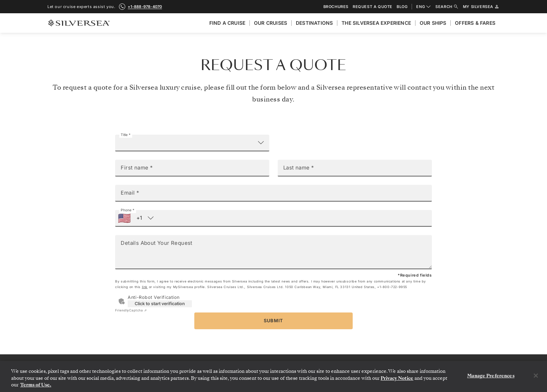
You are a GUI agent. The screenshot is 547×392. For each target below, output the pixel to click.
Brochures (336, 7)
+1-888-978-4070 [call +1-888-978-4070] (145, 7)
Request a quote (373, 7)
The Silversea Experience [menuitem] (376, 23)
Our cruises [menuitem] (271, 23)
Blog (402, 7)
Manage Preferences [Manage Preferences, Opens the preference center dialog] (491, 376)
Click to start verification (160, 304)
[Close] (536, 376)
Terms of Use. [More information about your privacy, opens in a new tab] (36, 385)
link (145, 287)
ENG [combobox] (424, 7)
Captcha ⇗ (131, 310)
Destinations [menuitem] (314, 23)
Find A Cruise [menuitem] (227, 23)
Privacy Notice (397, 378)
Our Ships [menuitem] (433, 23)
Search (447, 7)
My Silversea (481, 7)
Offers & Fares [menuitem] (475, 23)
